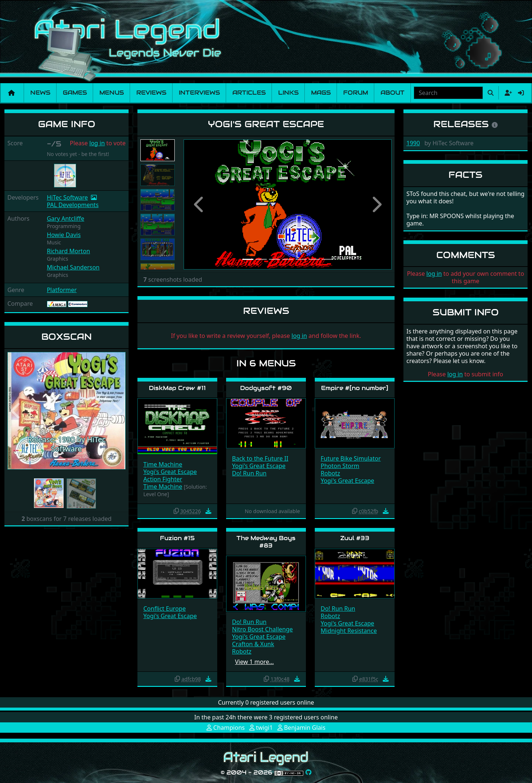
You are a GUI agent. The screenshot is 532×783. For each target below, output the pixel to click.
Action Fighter (163, 479)
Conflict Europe (165, 609)
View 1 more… (254, 662)
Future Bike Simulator (351, 458)
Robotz (330, 473)
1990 (413, 143)
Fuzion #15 (177, 538)
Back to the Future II (260, 458)
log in (97, 143)
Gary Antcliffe (66, 218)
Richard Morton (69, 251)
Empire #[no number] (355, 388)
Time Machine (163, 464)
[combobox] (448, 93)
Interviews (199, 93)
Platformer (62, 290)
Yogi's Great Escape (170, 472)
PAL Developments (73, 205)
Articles (249, 93)
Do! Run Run (249, 473)
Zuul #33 (355, 538)
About (393, 93)
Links (288, 93)
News (40, 93)
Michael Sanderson (73, 267)
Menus (112, 93)
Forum (356, 93)
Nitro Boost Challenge (262, 629)
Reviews (151, 93)
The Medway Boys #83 (266, 542)
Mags (321, 93)
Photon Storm (340, 466)
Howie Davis (64, 235)
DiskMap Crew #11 (177, 388)
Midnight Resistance (349, 631)
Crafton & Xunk (253, 644)
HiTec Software (67, 197)
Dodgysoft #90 (266, 388)
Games (75, 93)
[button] (16, 411)
